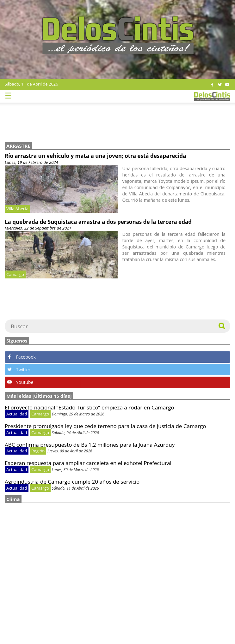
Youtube (20, 382)
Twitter (19, 370)
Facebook (22, 357)
